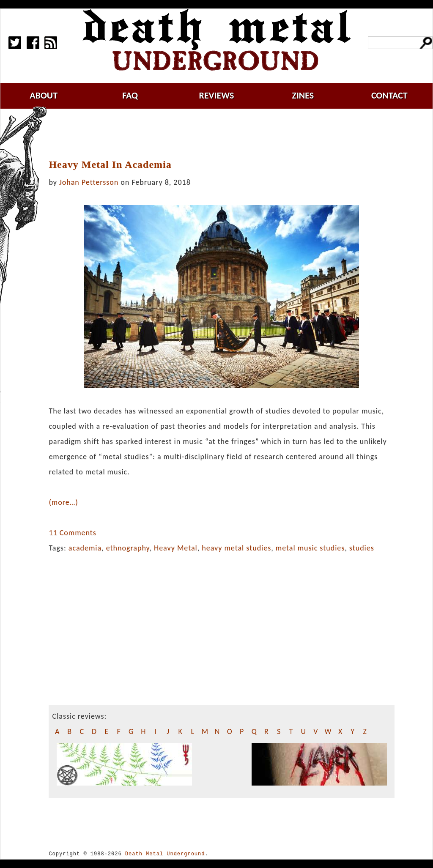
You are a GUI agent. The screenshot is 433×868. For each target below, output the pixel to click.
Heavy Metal (176, 548)
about (44, 95)
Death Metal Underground (165, 854)
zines (303, 95)
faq (130, 95)
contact (389, 95)
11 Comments (72, 533)
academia (85, 548)
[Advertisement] (227, 134)
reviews (217, 95)
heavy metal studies (236, 548)
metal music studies (310, 548)
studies (362, 548)
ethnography (128, 548)
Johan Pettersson (89, 182)
